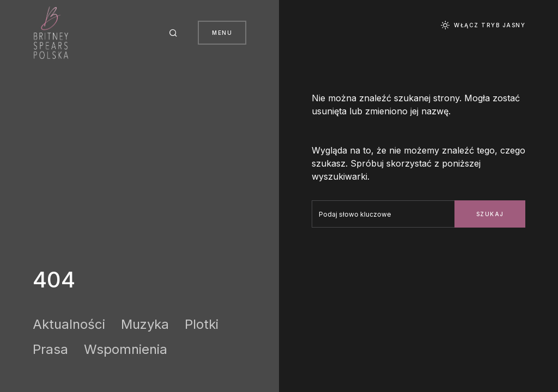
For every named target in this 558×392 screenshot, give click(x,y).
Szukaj (490, 214)
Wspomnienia (126, 349)
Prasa (50, 349)
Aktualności (69, 324)
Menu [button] (222, 33)
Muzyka (145, 324)
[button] (175, 33)
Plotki (202, 324)
